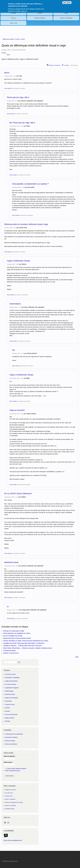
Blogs (66, 13)
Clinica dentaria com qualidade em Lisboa (17, 633)
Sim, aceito (67, 1)
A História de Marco (9, 651)
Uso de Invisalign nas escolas (13, 636)
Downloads (8, 701)
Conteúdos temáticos (11, 737)
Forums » (18, 39)
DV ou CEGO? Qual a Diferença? (18, 494)
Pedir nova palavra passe (13, 771)
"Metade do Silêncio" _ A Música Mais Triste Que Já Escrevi (22, 646)
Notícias (13, 13)
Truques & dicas (10, 704)
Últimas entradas (40, 18)
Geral (23, 39)
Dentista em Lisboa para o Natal (14, 631)
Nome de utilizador (10, 756)
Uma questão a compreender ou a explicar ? (30, 184)
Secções (7, 670)
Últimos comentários (66, 18)
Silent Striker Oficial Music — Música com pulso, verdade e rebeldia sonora (27, 648)
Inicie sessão (8, 88)
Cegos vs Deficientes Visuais (21, 375)
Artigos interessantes (11, 681)
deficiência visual (11, 562)
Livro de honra (9, 793)
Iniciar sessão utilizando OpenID (17, 769)
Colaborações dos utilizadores (14, 734)
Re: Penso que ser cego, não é (22, 123)
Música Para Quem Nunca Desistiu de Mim (17, 638)
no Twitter (65, 65)
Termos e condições (10, 805)
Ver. (14, 350)
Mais (77, 657)
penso (7, 73)
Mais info (24, 10)
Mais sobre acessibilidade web (13, 840)
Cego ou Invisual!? (17, 410)
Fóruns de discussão (11, 714)
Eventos (40, 13)
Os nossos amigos (11, 684)
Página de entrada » (9, 39)
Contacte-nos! (9, 796)
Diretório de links (10, 694)
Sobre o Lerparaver (10, 799)
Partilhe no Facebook (53, 65)
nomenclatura (15, 304)
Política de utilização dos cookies (14, 802)
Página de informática (12, 698)
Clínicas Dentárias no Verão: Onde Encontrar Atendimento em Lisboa (26, 641)
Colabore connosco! (10, 790)
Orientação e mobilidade (12, 678)
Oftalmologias (9, 691)
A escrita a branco (10, 674)
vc (8, 607)
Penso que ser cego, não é (18, 97)
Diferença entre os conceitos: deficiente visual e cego (26, 224)
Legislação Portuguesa (12, 688)
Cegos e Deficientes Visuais (18, 261)
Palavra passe (8, 762)
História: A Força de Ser (11, 653)
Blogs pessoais (10, 718)
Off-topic (8, 721)
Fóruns (13, 18)
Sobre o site (13, 23)
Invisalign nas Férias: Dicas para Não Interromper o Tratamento (24, 643)
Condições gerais (10, 809)
